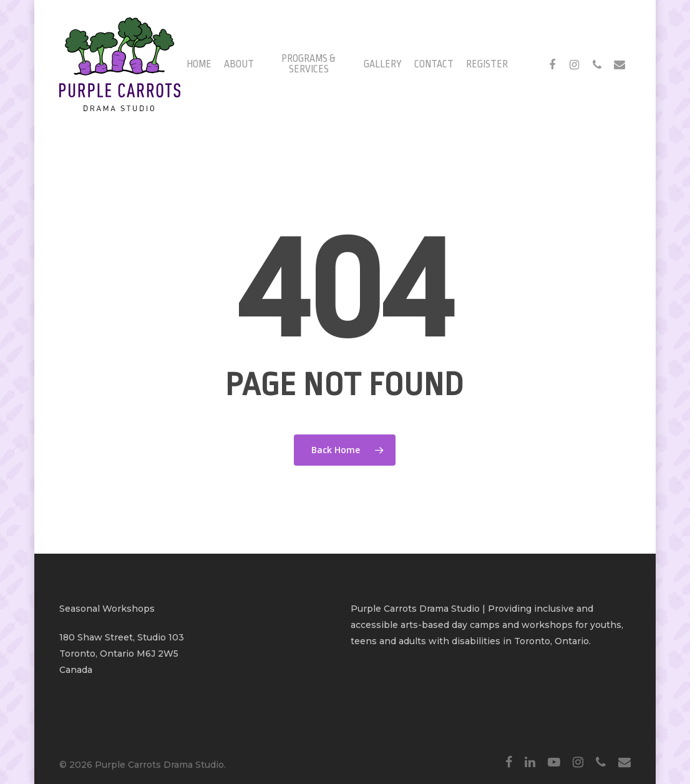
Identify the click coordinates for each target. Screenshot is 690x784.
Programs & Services (309, 64)
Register (487, 65)
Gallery (383, 65)
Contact (434, 65)
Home (199, 65)
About (239, 65)
